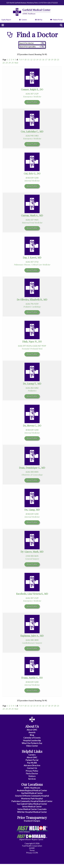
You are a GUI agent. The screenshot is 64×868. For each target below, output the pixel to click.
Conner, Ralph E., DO (32, 89)
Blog (32, 735)
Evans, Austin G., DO (32, 678)
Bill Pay (39, 20)
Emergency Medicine (32, 97)
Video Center (32, 746)
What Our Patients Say (32, 743)
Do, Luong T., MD (32, 384)
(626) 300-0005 (32, 472)
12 (31, 60)
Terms (32, 850)
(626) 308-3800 (32, 640)
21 (58, 60)
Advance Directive (32, 765)
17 (46, 60)
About (32, 730)
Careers (23, 20)
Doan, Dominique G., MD (32, 468)
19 (52, 60)
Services (32, 779)
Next (16, 63)
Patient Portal (56, 20)
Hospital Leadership (32, 740)
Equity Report (6, 20)
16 (43, 60)
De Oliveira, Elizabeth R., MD (32, 300)
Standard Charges (32, 821)
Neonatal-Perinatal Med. (32, 349)
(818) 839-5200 (32, 178)
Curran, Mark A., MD (32, 215)
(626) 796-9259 (32, 304)
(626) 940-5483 (32, 136)
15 (40, 60)
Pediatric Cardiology (32, 307)
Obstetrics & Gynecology (32, 475)
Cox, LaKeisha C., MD (32, 131)
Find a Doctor (32, 773)
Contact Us (32, 768)
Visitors (32, 776)
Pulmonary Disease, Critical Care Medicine (32, 265)
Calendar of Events (32, 738)
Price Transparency (32, 817)
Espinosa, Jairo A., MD (32, 636)
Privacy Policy (32, 771)
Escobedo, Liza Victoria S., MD (32, 594)
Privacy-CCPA (32, 853)
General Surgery (32, 559)
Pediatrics (32, 391)
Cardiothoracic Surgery (32, 643)
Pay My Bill (32, 763)
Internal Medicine (32, 181)
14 (37, 60)
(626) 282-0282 (32, 388)
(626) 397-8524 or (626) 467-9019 (32, 346)
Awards (32, 732)
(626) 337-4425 (32, 220)
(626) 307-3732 (32, 262)
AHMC (32, 848)
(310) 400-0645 (32, 556)
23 (7, 63)
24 (10, 63)
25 (13, 63)
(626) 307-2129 (32, 94)
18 (49, 60)
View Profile (32, 102)
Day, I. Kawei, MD (32, 258)
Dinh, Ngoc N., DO (32, 342)
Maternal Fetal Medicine (32, 223)
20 (55, 60)
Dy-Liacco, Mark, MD (32, 552)
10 (25, 60)
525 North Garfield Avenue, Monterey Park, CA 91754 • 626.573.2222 (32, 3)
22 (4, 63)
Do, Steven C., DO (32, 426)
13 (34, 60)
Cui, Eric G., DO (32, 173)
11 (28, 60)
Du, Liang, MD (32, 510)
